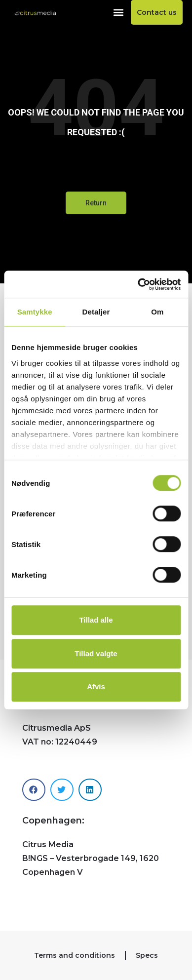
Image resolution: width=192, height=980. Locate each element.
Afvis (96, 686)
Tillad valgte (96, 653)
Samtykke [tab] (35, 312)
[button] (119, 13)
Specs (147, 955)
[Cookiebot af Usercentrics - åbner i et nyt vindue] (138, 284)
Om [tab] (157, 312)
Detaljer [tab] (96, 312)
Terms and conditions (75, 955)
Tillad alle (96, 620)
